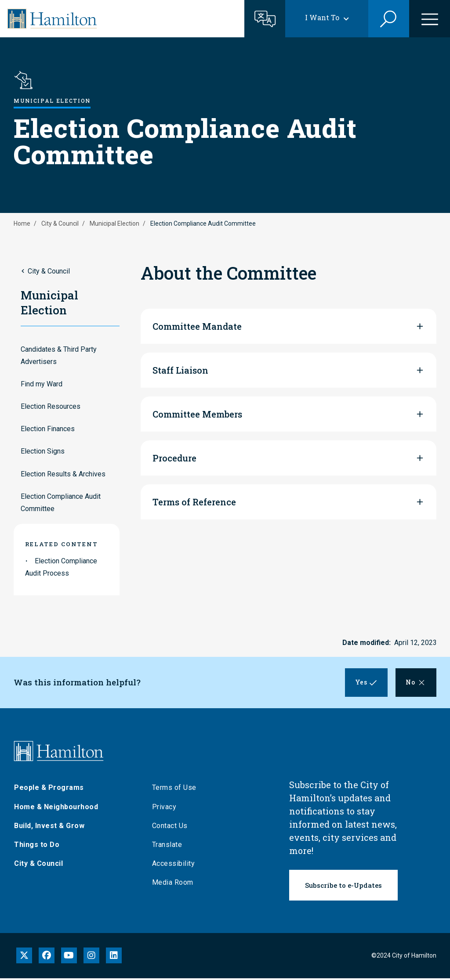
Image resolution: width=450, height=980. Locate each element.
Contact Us (170, 827)
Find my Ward (42, 384)
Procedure (174, 458)
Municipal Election (114, 223)
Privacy (164, 809)
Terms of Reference (194, 502)
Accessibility (174, 866)
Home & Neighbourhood (56, 809)
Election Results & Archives (63, 474)
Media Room (173, 885)
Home (22, 223)
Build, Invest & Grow (49, 827)
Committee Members (197, 414)
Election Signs (43, 451)
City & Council (60, 223)
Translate (167, 847)
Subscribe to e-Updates (343, 887)
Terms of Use (174, 790)
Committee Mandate (197, 326)
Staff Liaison (180, 370)
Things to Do (37, 847)
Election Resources (51, 406)
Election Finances (48, 429)
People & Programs (49, 790)
